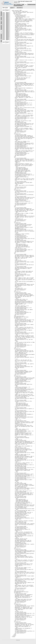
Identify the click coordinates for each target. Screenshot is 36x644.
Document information (18, 5)
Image (23, 5)
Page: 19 (8, 26)
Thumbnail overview (31, 5)
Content (1, 19)
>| (22, 8)
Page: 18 (8, 19)
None (1, 41)
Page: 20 (8, 32)
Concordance (1, 36)
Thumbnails (1, 14)
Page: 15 (8, 13)
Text (15, 5)
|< (13, 8)
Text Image (19, 5)
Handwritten (1, 27)
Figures (1, 23)
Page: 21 (8, 38)
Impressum (18, 640)
